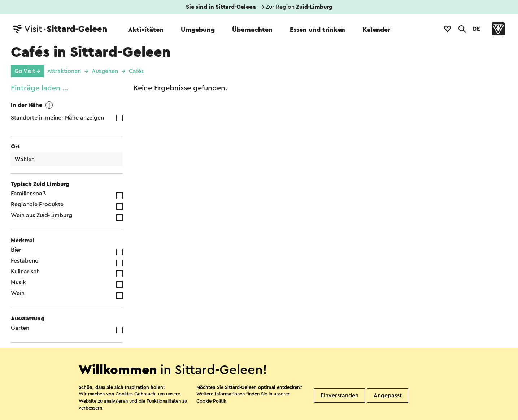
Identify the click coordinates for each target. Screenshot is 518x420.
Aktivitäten (146, 30)
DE (476, 29)
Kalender (376, 30)
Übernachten (252, 30)
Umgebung (198, 30)
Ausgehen (105, 71)
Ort (15, 147)
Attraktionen (64, 71)
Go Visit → (27, 71)
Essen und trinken (317, 30)
